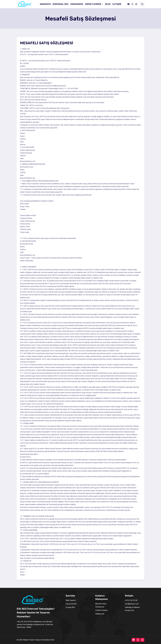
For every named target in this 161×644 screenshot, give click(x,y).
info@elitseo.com (132, 604)
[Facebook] (129, 4)
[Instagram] (136, 4)
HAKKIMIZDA (77, 4)
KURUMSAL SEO (60, 4)
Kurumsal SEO (71, 604)
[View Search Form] (142, 4)
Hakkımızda (100, 614)
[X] (132, 4)
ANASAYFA (45, 4)
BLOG (108, 4)
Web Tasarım (71, 600)
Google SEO (70, 607)
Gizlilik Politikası (101, 610)
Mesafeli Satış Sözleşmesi (101, 605)
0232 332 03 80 (131, 600)
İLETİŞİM (117, 4)
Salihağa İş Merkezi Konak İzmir (132, 609)
